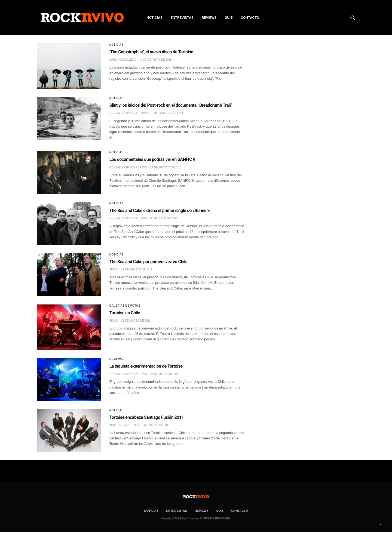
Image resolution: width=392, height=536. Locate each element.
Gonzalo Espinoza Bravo (128, 113)
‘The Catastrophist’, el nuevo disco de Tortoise (151, 52)
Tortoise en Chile (125, 313)
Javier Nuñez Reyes (124, 425)
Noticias (117, 45)
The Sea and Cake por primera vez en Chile (148, 262)
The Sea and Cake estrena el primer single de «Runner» (160, 210)
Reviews (116, 359)
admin (114, 269)
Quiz (229, 18)
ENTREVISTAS (182, 18)
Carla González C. (123, 60)
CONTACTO (250, 18)
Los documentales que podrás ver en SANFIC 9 (152, 159)
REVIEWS (209, 18)
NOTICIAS (154, 18)
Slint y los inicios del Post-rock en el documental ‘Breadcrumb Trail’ (171, 105)
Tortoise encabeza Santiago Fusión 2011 (147, 417)
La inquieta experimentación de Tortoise (146, 366)
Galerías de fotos (125, 306)
